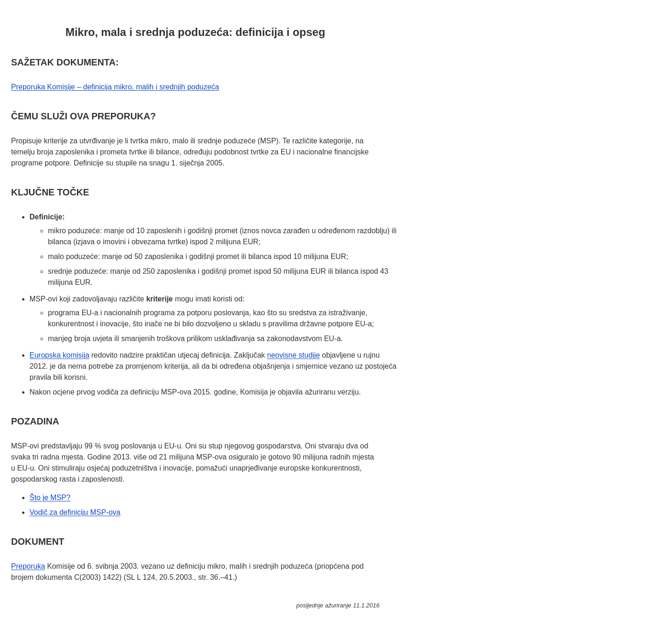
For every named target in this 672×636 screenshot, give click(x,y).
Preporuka (28, 566)
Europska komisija (59, 355)
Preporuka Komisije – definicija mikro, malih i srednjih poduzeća (115, 87)
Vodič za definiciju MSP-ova (75, 512)
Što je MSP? (50, 498)
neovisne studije (294, 355)
